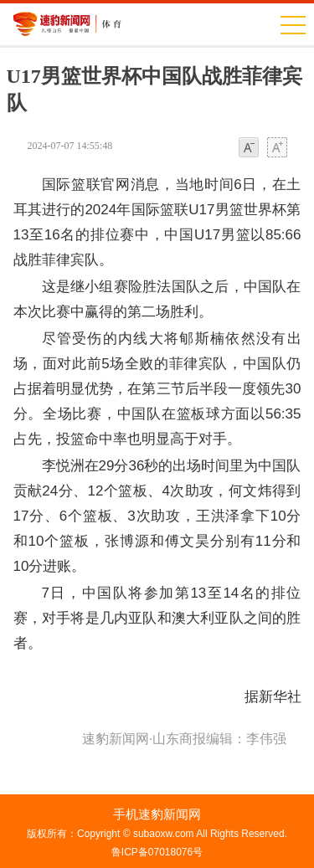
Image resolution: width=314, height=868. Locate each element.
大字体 (277, 149)
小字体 (249, 149)
